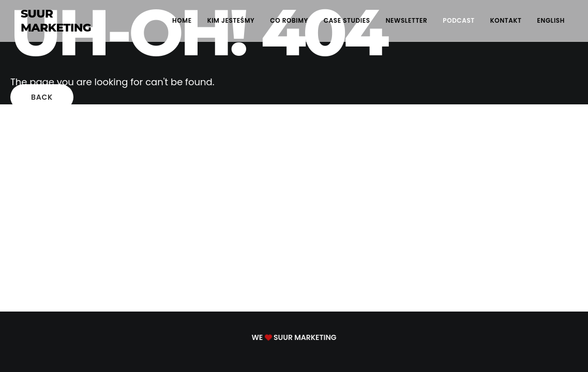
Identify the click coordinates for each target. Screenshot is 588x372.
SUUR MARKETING (56, 21)
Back (42, 97)
